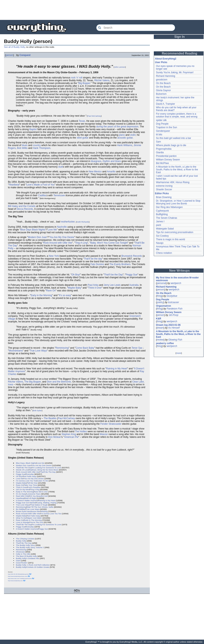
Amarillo (111, 172)
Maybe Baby (74, 288)
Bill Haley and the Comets (22, 206)
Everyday (30, 474)
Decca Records (25, 209)
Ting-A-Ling (81, 243)
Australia (134, 285)
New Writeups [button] (180, 271)
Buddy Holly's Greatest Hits (27, 558)
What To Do (21, 518)
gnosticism (162, 80)
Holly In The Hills (23, 554)
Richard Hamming (166, 76)
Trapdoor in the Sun (167, 127)
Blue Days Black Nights (33, 230)
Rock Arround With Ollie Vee (28, 514)
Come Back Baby (85, 348)
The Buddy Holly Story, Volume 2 (30, 547)
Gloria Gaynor (163, 90)
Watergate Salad (165, 229)
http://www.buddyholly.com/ (15, 581)
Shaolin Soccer (164, 189)
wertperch (176, 283)
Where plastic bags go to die (171, 145)
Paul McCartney (94, 116)
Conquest (25, 55)
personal (161, 283)
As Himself (174, 328)
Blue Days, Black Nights (26, 463)
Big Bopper (84, 83)
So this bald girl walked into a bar (174, 138)
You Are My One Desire (62, 237)
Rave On (51, 291)
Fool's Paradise (34, 487)
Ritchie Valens (102, 80)
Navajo (160, 243)
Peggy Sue (132, 275)
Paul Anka (93, 285)
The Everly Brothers (120, 264)
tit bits (159, 135)
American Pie (71, 437)
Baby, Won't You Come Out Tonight (109, 243)
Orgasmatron (163, 306)
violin (133, 135)
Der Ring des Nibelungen (169, 207)
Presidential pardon (166, 156)
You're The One (36, 522)
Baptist (33, 129)
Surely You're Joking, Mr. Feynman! (175, 72)
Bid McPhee (162, 163)
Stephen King (69, 434)
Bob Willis (22, 148)
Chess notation (164, 253)
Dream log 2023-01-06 (168, 325)
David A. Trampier (165, 104)
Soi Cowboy (162, 236)
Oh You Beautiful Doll (39, 496)
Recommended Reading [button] (179, 53)
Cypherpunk (162, 211)
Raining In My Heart (47, 500)
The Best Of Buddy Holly (26, 556)
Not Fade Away (30, 476)
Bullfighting (162, 214)
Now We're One (41, 492)
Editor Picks (162, 193)
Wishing (44, 511)
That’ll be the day (93, 259)
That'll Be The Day (24, 468)
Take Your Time (31, 485)
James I (160, 221)
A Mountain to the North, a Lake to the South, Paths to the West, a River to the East (177, 170)
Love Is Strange (23, 522)
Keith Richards (83, 222)
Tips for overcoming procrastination (175, 232)
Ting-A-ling (35, 489)
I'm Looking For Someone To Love (47, 468)
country (37, 145)
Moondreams (16, 351)
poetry (160, 302)
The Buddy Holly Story (25, 545)
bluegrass (96, 161)
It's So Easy (21, 494)
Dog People (162, 124)
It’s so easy (65, 295)
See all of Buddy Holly (14, 47)
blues (25, 145)
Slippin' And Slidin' (34, 518)
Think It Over (21, 487)
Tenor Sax (137, 348)
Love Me (52, 230)
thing (159, 296)
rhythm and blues (112, 161)
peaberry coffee (165, 343)
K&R (159, 319)
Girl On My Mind (23, 489)
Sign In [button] (179, 37)
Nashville (62, 227)
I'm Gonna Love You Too (26, 481)
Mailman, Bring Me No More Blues (44, 470)
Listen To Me (43, 481)
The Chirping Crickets (25, 539)
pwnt (158, 225)
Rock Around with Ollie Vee (58, 243)
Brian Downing (164, 197)
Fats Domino (97, 264)
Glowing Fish (175, 340)
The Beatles (50, 418)
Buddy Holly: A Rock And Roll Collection (33, 565)
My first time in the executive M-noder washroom (178, 279)
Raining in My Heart (117, 369)
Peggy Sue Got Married (26, 503)
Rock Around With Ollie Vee (28, 472)
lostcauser (174, 302)
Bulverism (161, 94)
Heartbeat (14, 185)
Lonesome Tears (34, 494)
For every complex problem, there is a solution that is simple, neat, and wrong (177, 115)
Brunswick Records (132, 256)
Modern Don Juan (37, 237)
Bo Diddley (21, 509)
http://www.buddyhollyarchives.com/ (18, 576)
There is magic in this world (170, 239)
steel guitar (83, 138)
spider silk (161, 120)
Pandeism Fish (174, 309)
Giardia (160, 152)
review (160, 340)
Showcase (20, 552)
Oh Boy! (76, 275)
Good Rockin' (22, 563)
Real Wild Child (23, 496)
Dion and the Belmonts (59, 382)
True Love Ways (38, 351)
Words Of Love (22, 470)
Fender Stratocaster (111, 424)
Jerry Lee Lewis (112, 285)
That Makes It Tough (39, 505)
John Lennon (120, 67)
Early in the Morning (41, 295)
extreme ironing (164, 186)
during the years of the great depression (117, 127)
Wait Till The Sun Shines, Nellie (40, 507)
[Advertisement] (102, 10)
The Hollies (81, 431)
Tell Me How (32, 483)
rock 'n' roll (77, 78)
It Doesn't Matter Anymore (27, 500)
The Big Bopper (33, 382)
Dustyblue (172, 296)
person (9, 55)
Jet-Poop (174, 315)
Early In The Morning (25, 492)
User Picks (161, 62)
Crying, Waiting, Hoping (46, 503)
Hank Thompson (42, 148)
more (179, 353)
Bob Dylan (37, 410)
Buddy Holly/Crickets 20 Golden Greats (33, 567)
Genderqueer (163, 131)
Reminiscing (62, 348)
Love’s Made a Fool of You (40, 185)
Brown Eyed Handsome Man (28, 511)
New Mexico (95, 172)
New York (54, 256)
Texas (82, 121)
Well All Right (30, 498)
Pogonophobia (164, 149)
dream (160, 328)
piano (122, 135)
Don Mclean (55, 437)
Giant (18, 561)
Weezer (104, 434)
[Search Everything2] (136, 28)
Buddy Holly (21, 541)
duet (61, 167)
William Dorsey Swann (168, 160)
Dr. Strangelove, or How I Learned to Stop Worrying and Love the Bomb (178, 202)
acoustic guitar (125, 138)
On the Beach (163, 83)
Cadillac (42, 195)
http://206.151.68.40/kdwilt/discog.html (18, 574)
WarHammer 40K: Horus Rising (173, 182)
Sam (158, 142)
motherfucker (68, 222)
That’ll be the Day (113, 275)
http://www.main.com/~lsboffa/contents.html (20, 578)
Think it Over (95, 288)
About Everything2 (166, 59)
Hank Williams (125, 145)
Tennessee (59, 195)
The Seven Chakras (167, 218)
